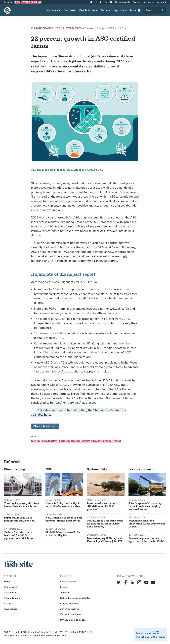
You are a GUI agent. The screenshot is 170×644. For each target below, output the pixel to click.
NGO (58, 28)
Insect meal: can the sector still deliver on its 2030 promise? (103, 506)
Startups (106, 10)
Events (136, 2)
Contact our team (70, 603)
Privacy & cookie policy (73, 620)
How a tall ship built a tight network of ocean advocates (63, 505)
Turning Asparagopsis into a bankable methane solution (21, 505)
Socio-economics (109, 441)
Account (162, 2)
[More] (135, 10)
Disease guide (123, 2)
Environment (40, 441)
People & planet (89, 10)
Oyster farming (31, 2)
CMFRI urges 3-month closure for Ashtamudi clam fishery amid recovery (105, 524)
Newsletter (149, 2)
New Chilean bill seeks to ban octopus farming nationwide (64, 519)
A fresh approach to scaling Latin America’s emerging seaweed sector (145, 506)
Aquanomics (120, 10)
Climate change (42, 28)
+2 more (88, 28)
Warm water (54, 10)
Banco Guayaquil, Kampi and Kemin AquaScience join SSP (105, 540)
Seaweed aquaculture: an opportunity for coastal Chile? (147, 540)
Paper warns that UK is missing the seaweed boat (20, 519)
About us (65, 593)
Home (7, 582)
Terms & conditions (71, 614)
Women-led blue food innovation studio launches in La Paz (147, 524)
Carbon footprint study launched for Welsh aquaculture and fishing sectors (18, 535)
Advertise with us (70, 609)
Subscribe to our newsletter (75, 598)
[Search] (155, 10)
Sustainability (72, 28)
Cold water (70, 10)
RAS (17, 2)
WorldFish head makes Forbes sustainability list (64, 534)
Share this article (45, 426)
